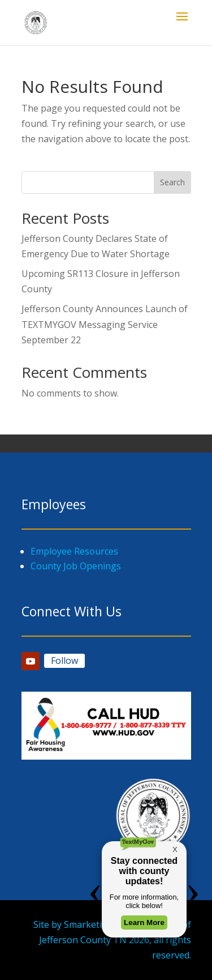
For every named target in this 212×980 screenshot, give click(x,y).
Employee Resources (74, 551)
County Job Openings (76, 566)
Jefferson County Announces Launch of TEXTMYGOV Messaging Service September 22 (105, 324)
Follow (64, 661)
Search (172, 182)
